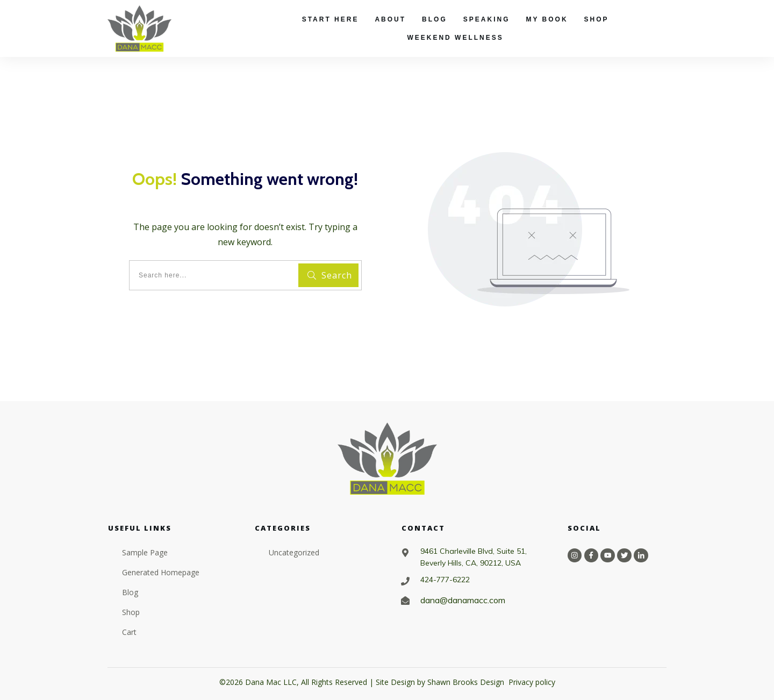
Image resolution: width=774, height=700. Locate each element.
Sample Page (145, 552)
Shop (131, 612)
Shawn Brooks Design (466, 682)
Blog (130, 592)
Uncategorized (294, 552)
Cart (129, 632)
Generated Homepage (161, 572)
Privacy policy (532, 682)
